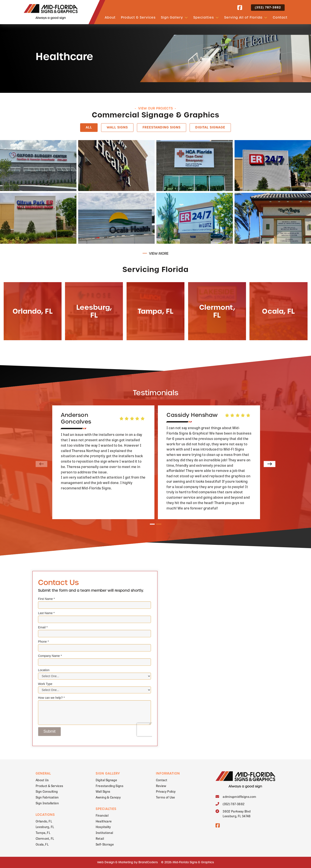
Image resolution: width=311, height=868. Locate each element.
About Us (42, 780)
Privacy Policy (166, 791)
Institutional (104, 832)
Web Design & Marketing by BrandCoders (127, 862)
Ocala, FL (42, 844)
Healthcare (104, 821)
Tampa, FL (43, 832)
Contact (280, 17)
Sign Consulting (47, 791)
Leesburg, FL (45, 827)
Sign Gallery (172, 17)
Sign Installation (47, 803)
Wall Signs (117, 127)
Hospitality (103, 827)
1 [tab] (152, 524)
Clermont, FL (45, 838)
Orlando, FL (44, 821)
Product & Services (138, 17)
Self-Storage (105, 844)
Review (161, 786)
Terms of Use (166, 797)
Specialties (204, 17)
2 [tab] (159, 524)
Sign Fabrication (47, 797)
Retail (100, 838)
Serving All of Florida (243, 17)
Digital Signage (210, 127)
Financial (102, 815)
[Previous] (41, 464)
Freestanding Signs (162, 127)
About (110, 17)
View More (159, 254)
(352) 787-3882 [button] (268, 7)
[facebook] (240, 8)
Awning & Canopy (108, 797)
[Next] (270, 464)
